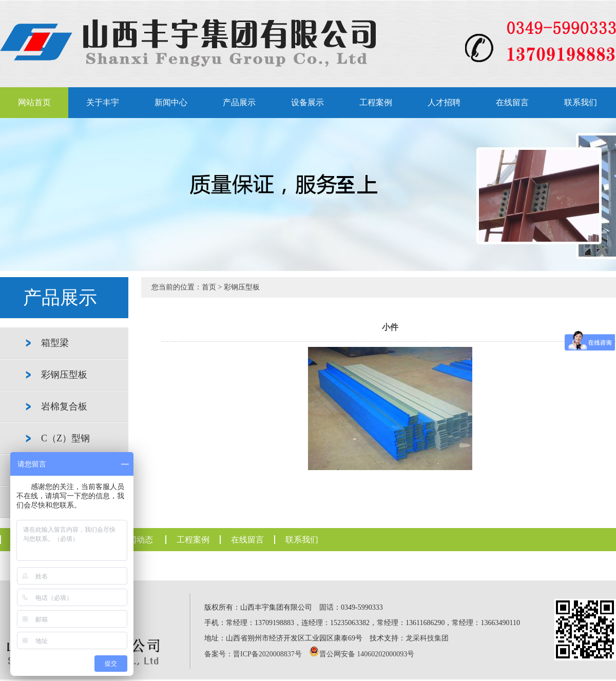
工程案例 (376, 102)
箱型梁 (55, 343)
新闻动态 (137, 540)
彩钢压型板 (64, 375)
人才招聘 (444, 102)
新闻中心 (171, 102)
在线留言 (512, 102)
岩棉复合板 (64, 406)
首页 (209, 287)
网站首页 (34, 102)
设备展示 (307, 102)
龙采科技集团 (427, 638)
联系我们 (581, 102)
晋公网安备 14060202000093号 (367, 654)
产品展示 (239, 102)
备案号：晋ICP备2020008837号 (253, 654)
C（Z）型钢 (65, 438)
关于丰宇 (103, 102)
